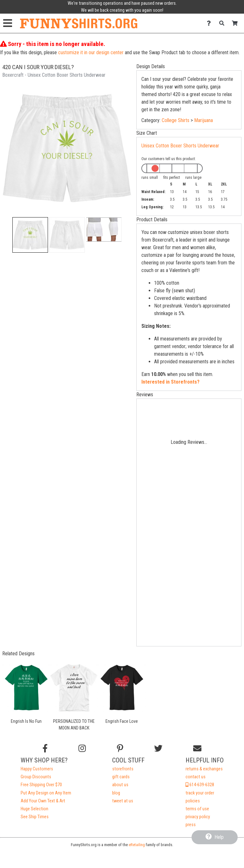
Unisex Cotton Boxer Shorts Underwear (180, 146)
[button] (30, 235)
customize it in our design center (91, 52)
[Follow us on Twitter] (158, 748)
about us (120, 785)
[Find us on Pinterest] (120, 748)
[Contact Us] (210, 23)
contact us (196, 777)
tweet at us (123, 801)
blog (116, 793)
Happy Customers (37, 769)
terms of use (197, 809)
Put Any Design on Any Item (46, 793)
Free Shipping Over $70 (41, 785)
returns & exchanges (204, 769)
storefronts (123, 769)
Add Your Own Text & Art (43, 801)
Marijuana (203, 120)
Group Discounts (36, 777)
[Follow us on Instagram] (82, 748)
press (191, 825)
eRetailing (137, 845)
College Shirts (176, 120)
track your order (200, 793)
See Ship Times (35, 817)
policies (193, 801)
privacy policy (198, 817)
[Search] (224, 23)
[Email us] (197, 748)
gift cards (121, 777)
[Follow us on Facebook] (45, 748)
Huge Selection (34, 809)
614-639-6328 (200, 785)
